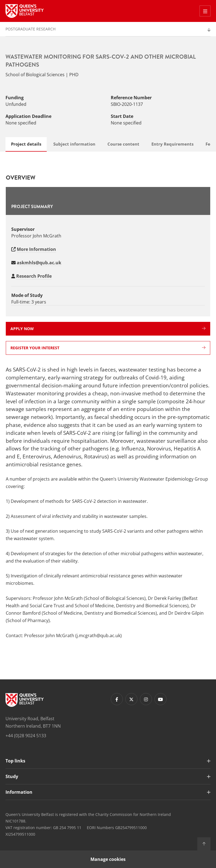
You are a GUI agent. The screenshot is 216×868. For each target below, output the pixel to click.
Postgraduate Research (31, 29)
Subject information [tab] (74, 144)
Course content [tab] (123, 144)
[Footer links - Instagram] (146, 699)
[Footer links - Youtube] (160, 699)
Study (12, 776)
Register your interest (108, 348)
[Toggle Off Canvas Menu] (205, 11)
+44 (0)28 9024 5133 (26, 736)
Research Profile (34, 276)
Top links (15, 761)
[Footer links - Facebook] (117, 699)
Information (19, 792)
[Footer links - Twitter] (131, 699)
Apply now (108, 329)
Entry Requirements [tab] (172, 144)
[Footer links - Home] (25, 700)
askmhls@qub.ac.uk (39, 263)
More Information (36, 249)
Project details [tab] (26, 144)
